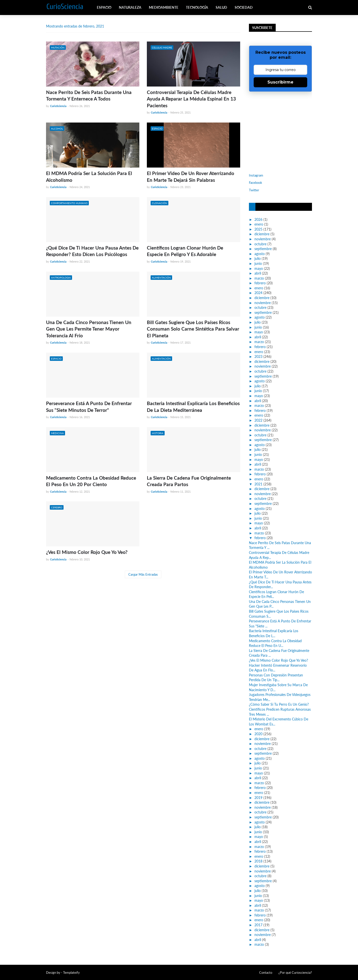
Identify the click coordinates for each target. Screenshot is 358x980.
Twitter (254, 190)
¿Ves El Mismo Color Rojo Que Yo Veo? (87, 552)
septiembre (263, 249)
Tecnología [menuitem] (197, 7)
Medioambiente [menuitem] (164, 7)
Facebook (256, 183)
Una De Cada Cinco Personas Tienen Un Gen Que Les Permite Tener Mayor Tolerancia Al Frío (89, 329)
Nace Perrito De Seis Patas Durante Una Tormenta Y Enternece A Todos (89, 96)
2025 (258, 229)
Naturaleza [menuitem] (130, 7)
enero (259, 224)
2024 (258, 293)
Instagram (256, 175)
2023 (258, 356)
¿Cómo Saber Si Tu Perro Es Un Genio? (279, 704)
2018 (258, 861)
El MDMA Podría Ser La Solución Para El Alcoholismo (89, 177)
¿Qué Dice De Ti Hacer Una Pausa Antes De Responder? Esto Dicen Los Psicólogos (92, 251)
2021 (258, 484)
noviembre (263, 239)
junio (258, 263)
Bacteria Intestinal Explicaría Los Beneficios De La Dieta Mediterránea (193, 407)
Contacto (266, 972)
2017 (258, 925)
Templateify (71, 972)
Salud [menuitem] (221, 7)
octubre (260, 244)
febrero (260, 283)
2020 (258, 734)
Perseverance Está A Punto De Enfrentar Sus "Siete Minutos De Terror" (89, 407)
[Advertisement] (280, 132)
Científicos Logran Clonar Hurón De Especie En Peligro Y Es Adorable (185, 251)
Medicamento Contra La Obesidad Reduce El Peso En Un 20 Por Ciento (91, 481)
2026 (258, 219)
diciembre (262, 234)
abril (258, 273)
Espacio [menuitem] (104, 7)
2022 (258, 420)
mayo (259, 268)
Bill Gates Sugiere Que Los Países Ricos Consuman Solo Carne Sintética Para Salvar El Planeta (193, 329)
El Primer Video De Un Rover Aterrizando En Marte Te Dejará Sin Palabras (191, 177)
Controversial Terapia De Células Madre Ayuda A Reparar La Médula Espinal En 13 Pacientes (191, 99)
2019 (258, 798)
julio (258, 258)
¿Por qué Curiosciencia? (295, 972)
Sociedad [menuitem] (244, 7)
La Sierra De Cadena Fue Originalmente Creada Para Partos (189, 481)
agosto (260, 254)
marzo (259, 278)
